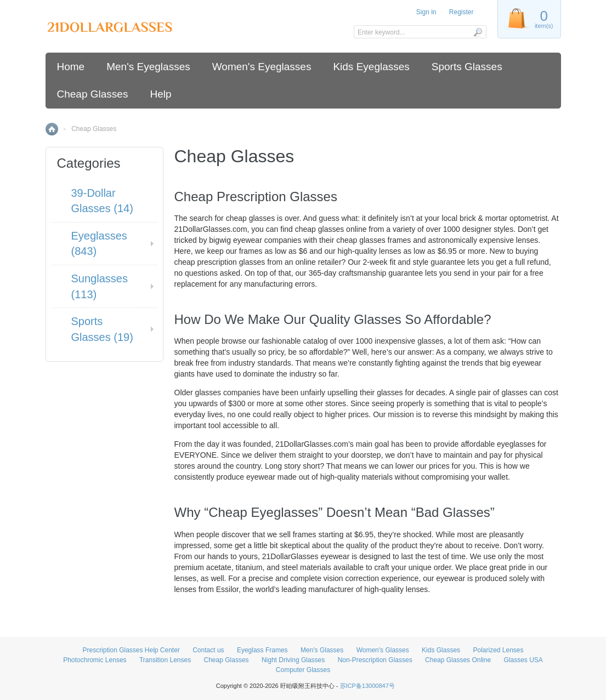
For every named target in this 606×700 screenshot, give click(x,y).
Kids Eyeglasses (371, 67)
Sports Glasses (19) (102, 329)
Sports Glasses (467, 67)
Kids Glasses (441, 650)
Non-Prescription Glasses (375, 660)
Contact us (208, 650)
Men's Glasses (322, 650)
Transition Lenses (165, 660)
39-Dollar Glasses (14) (102, 201)
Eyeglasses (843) (99, 244)
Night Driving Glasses (293, 660)
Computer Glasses (303, 670)
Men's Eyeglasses (148, 67)
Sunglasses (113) (100, 286)
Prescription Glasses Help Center (131, 650)
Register (461, 12)
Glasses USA (523, 660)
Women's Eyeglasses (262, 67)
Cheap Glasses (93, 94)
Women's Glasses (383, 650)
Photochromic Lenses (95, 660)
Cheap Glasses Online (458, 660)
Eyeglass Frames (262, 650)
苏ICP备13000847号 (367, 686)
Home (71, 67)
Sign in (426, 12)
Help (160, 94)
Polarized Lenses (498, 650)
